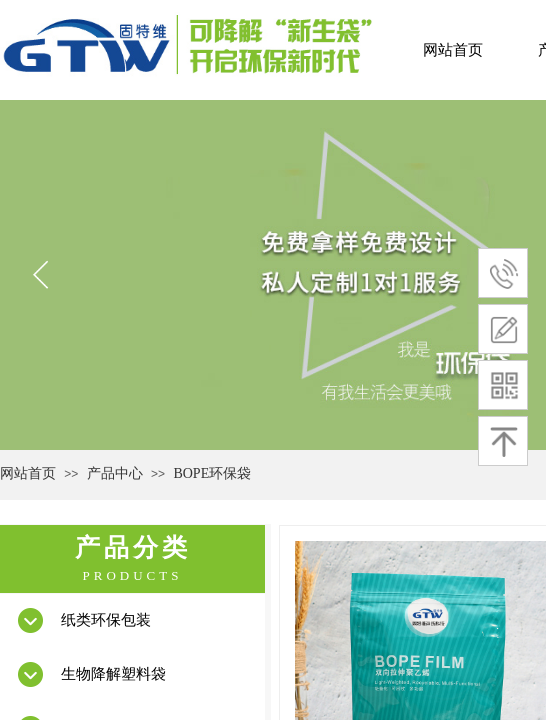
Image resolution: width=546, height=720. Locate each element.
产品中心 (115, 473)
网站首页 (453, 50)
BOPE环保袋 (212, 473)
